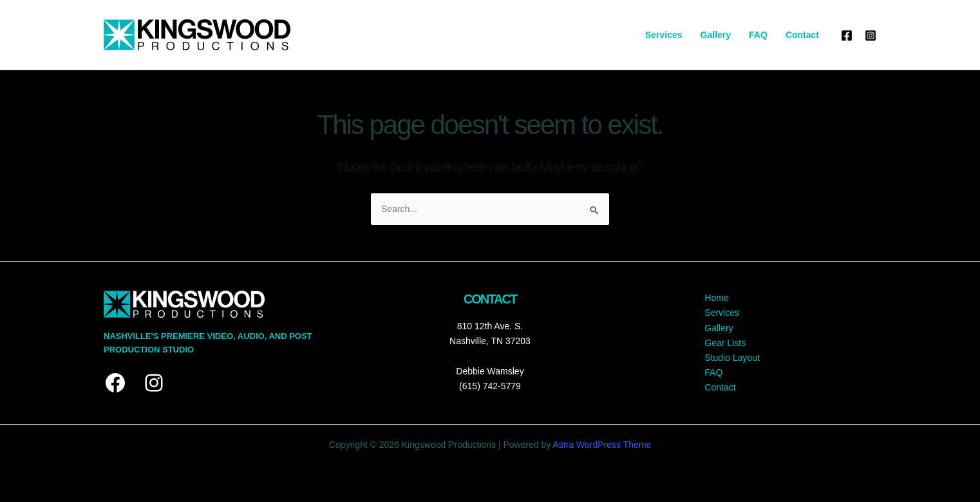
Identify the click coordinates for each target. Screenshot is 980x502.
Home (716, 298)
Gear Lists (725, 343)
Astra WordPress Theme (602, 445)
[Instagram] (871, 35)
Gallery (716, 35)
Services (664, 35)
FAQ (758, 35)
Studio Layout (732, 358)
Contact (802, 35)
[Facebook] (847, 35)
